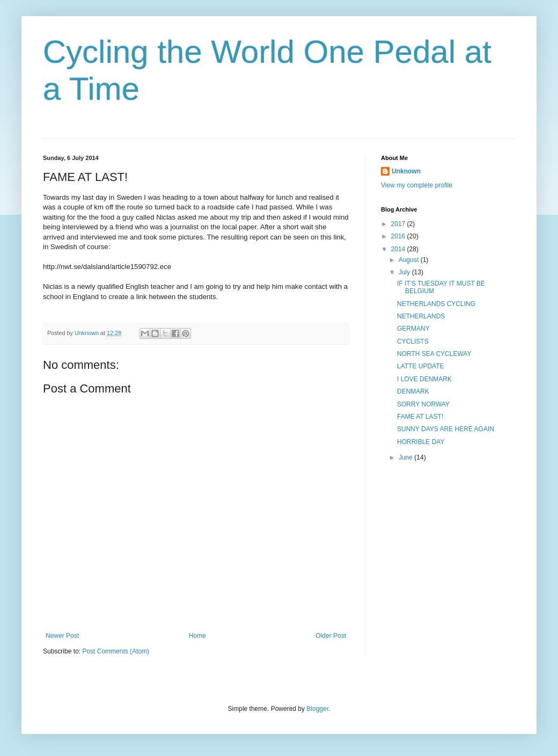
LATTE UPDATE (421, 366)
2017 (399, 224)
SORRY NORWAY (423, 404)
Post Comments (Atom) (116, 651)
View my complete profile (417, 185)
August (410, 260)
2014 (399, 249)
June (406, 457)
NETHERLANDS (421, 316)
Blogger (317, 709)
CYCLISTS (413, 341)
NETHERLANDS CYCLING (436, 304)
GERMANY (413, 329)
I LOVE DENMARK (424, 379)
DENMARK (413, 391)
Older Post (331, 636)
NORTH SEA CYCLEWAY (434, 354)
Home (197, 636)
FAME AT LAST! (420, 417)
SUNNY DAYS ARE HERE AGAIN (446, 429)
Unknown (406, 171)
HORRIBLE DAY (421, 442)
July (405, 272)
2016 (399, 236)
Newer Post (62, 636)
